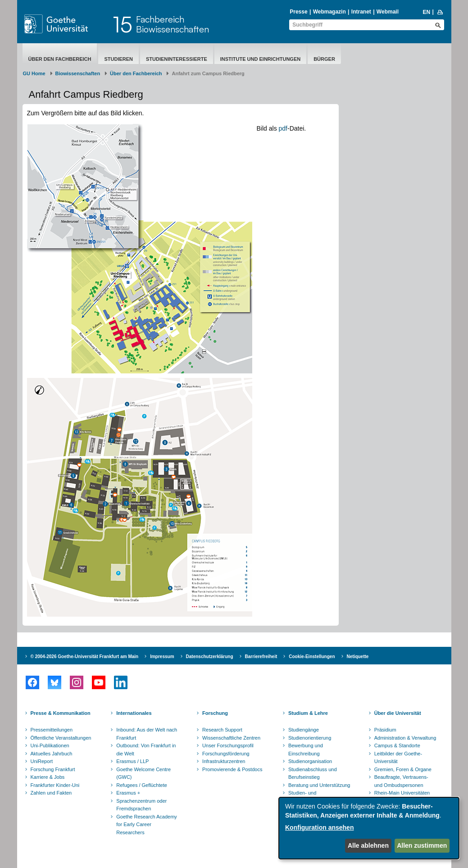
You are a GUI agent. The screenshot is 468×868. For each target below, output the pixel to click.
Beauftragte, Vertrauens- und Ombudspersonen (401, 781)
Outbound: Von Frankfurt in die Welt (146, 750)
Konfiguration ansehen (319, 827)
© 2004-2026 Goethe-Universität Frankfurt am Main (85, 657)
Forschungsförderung (226, 754)
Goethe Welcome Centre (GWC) (143, 773)
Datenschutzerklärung (210, 657)
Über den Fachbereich (60, 59)
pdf (283, 128)
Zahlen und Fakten (51, 793)
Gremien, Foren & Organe (403, 769)
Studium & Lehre (308, 713)
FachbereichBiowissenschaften (173, 24)
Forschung (215, 713)
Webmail (388, 12)
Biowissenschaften (78, 73)
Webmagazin (329, 12)
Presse (298, 12)
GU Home (34, 73)
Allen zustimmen (422, 845)
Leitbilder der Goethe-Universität (398, 758)
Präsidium (385, 730)
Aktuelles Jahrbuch (52, 754)
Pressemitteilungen (52, 730)
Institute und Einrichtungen (260, 59)
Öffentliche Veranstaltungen (61, 738)
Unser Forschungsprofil (228, 745)
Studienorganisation (310, 761)
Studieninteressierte (177, 59)
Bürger (324, 59)
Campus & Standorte (397, 745)
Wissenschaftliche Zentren (231, 738)
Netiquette (358, 657)
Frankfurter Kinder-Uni (55, 785)
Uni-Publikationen (50, 745)
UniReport (42, 761)
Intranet (361, 12)
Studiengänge (304, 730)
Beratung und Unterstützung (319, 785)
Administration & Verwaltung (405, 738)
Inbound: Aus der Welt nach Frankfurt (147, 734)
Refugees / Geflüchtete (142, 785)
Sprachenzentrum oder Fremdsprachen (141, 805)
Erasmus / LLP (132, 761)
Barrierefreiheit (261, 657)
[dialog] (369, 828)
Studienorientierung (310, 738)
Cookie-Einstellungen (312, 657)
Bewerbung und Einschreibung (306, 750)
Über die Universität (398, 713)
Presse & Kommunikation (61, 713)
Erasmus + (128, 793)
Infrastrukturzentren (224, 761)
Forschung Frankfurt (53, 769)
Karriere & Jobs (48, 777)
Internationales (134, 713)
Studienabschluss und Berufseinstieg (313, 773)
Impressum (162, 657)
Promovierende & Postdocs (232, 769)
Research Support (222, 730)
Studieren (118, 59)
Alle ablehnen (368, 845)
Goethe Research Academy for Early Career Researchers (147, 825)
